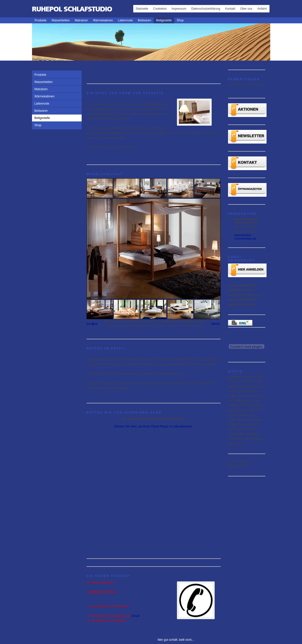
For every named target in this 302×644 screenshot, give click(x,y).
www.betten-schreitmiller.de (245, 237)
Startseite (142, 9)
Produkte (41, 20)
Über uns (246, 9)
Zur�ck (92, 324)
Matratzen (81, 20)
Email (135, 616)
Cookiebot (160, 9)
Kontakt (230, 9)
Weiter (216, 324)
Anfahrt (262, 9)
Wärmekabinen (103, 20)
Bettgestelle (164, 20)
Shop (180, 20)
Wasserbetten (61, 20)
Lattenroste (125, 20)
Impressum (179, 9)
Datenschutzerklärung (206, 9)
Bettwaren (144, 20)
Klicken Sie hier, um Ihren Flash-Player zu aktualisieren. (153, 426)
